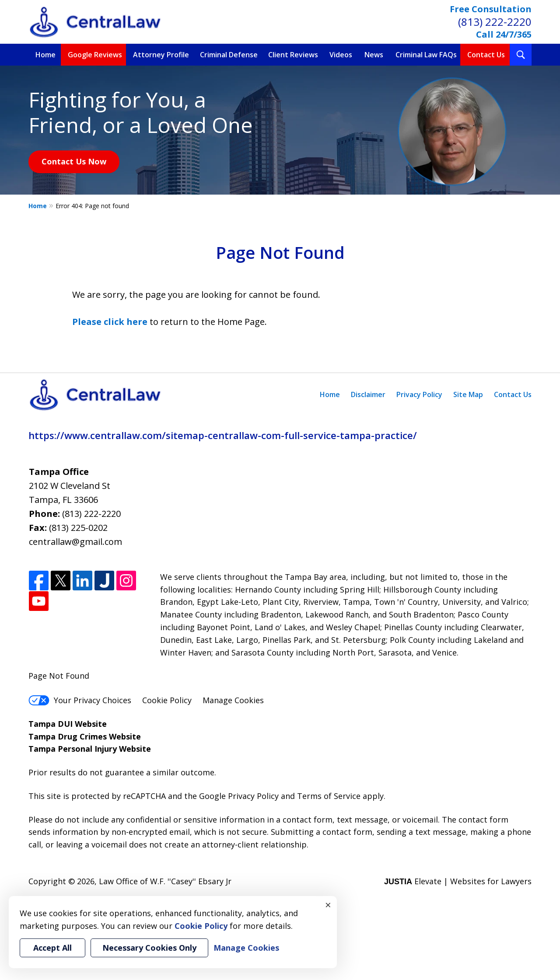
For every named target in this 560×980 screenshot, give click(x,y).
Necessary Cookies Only (149, 948)
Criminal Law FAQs (426, 55)
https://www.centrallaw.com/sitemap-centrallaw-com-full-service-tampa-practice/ (223, 435)
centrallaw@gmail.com (75, 542)
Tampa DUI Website (68, 724)
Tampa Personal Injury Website (90, 749)
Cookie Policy (167, 700)
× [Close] (328, 905)
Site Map (468, 394)
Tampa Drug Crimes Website (85, 736)
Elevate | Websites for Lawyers (458, 881)
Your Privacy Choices (80, 700)
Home (45, 55)
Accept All (52, 948)
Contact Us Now (74, 161)
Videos (341, 55)
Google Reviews (95, 55)
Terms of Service (329, 796)
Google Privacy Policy (239, 796)
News (374, 55)
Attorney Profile (161, 55)
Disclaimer (368, 394)
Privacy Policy (419, 394)
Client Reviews (293, 55)
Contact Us (486, 55)
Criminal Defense (229, 55)
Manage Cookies (233, 700)
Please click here (110, 322)
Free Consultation (491, 9)
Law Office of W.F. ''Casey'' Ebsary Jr (165, 881)
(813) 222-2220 (495, 22)
